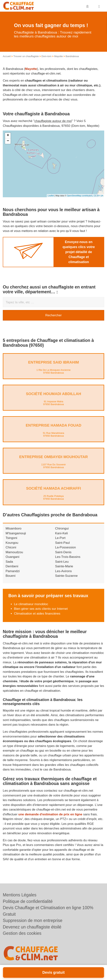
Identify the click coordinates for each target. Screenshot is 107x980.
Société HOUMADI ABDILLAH (53, 394)
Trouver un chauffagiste (26, 56)
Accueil (7, 56)
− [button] (8, 141)
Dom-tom (46, 56)
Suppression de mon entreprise (33, 920)
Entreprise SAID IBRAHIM (53, 362)
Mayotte (59, 56)
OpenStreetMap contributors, (80, 196)
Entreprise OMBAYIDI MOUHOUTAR (53, 457)
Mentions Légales (20, 895)
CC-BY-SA (98, 196)
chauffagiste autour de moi (53, 121)
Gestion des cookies (22, 933)
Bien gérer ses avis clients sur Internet (41, 609)
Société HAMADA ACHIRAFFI (53, 488)
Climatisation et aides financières (37, 614)
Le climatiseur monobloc (31, 604)
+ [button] (8, 136)
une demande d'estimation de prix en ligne (50, 814)
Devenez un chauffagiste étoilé (32, 927)
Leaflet (51, 196)
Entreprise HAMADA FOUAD (53, 425)
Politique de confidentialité (28, 901)
